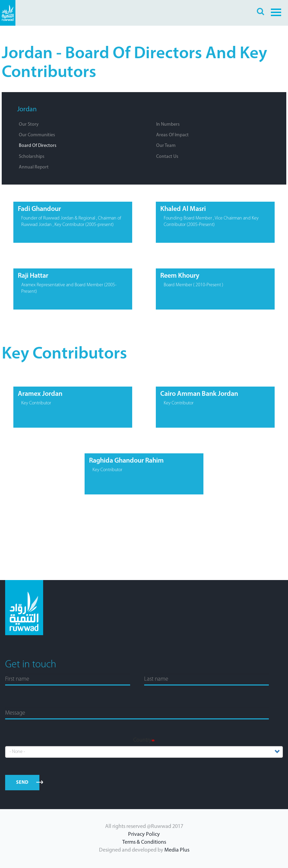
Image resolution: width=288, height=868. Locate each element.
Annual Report (34, 167)
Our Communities (37, 135)
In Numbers (168, 124)
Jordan (27, 110)
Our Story (29, 124)
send (22, 783)
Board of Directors (38, 146)
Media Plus (177, 850)
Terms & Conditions (144, 842)
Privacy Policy (144, 834)
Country (142, 740)
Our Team (166, 146)
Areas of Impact (172, 135)
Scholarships (32, 157)
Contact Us (167, 157)
